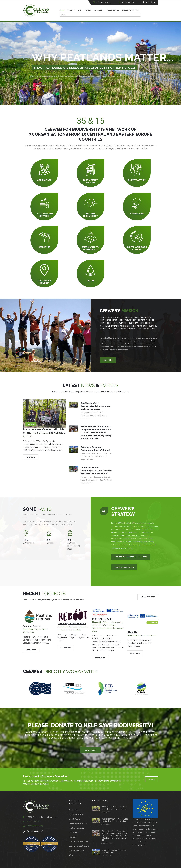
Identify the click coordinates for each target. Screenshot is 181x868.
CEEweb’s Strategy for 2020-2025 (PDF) (131, 557)
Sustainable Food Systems (79, 846)
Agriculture (73, 810)
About (70, 10)
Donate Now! (90, 750)
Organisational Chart (124, 567)
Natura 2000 (74, 832)
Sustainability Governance (79, 841)
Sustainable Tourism (77, 850)
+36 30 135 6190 (128, 2)
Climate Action (74, 819)
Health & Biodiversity (77, 828)
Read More (31, 457)
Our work (98, 10)
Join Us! (152, 779)
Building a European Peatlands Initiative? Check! (114, 851)
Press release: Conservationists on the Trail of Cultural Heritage (44, 431)
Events (88, 10)
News (80, 10)
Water (71, 855)
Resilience (73, 837)
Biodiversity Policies (76, 814)
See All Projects (148, 597)
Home (62, 10)
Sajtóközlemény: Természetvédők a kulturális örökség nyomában (115, 820)
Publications (113, 10)
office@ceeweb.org (104, 2)
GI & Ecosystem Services (78, 823)
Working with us (129, 10)
